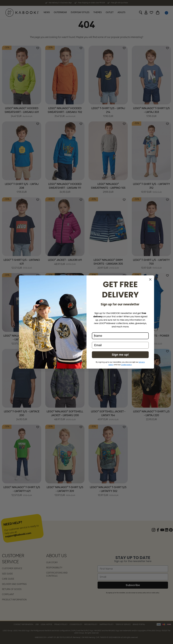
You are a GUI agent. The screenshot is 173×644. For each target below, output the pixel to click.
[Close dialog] (150, 279)
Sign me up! (120, 355)
